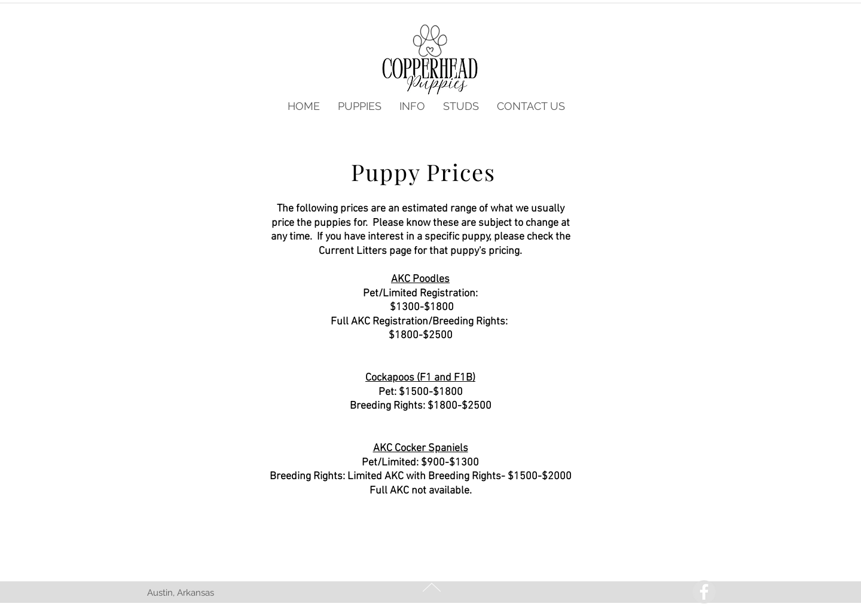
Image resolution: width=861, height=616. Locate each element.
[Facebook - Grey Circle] (704, 592)
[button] (360, 106)
